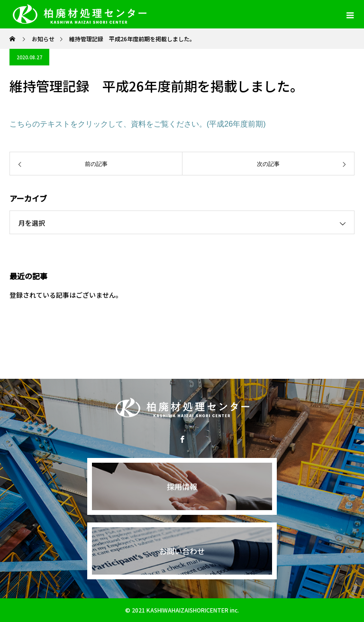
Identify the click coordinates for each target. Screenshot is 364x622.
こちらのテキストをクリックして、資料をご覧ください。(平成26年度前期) (137, 124)
